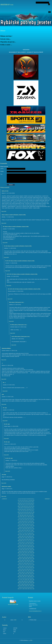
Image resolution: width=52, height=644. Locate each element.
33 (26, 503)
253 (33, 550)
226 (31, 544)
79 (33, 511)
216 (22, 542)
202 (20, 539)
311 (32, 563)
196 (21, 538)
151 (22, 527)
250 (26, 550)
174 (31, 532)
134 (28, 523)
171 (24, 532)
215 (20, 542)
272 (32, 554)
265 (31, 553)
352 (21, 574)
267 (20, 554)
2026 (15, 620)
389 (32, 581)
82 (22, 512)
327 (24, 568)
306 (20, 563)
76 (27, 511)
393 (26, 583)
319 (20, 566)
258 (30, 551)
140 (27, 524)
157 (21, 529)
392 (24, 583)
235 (21, 547)
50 (26, 506)
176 (20, 533)
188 (33, 535)
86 (30, 512)
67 (26, 509)
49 (24, 506)
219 (30, 542)
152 (25, 527)
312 (19, 565)
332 (20, 569)
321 (25, 566)
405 (24, 586)
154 (30, 527)
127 (27, 521)
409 (33, 586)
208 (19, 541)
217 (25, 542)
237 (26, 547)
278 (31, 556)
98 (21, 515)
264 (28, 553)
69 (30, 509)
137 (20, 524)
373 (25, 578)
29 (18, 503)
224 (26, 544)
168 (32, 530)
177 (22, 533)
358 (20, 575)
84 (26, 512)
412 (25, 587)
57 (23, 508)
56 (21, 508)
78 (31, 511)
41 (25, 505)
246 (32, 548)
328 (26, 568)
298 (32, 560)
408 (31, 586)
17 (28, 500)
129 (32, 521)
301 (24, 562)
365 (21, 577)
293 (20, 560)
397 (20, 584)
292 (33, 559)
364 (19, 577)
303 (28, 562)
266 (33, 553)
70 (32, 509)
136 (33, 523)
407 (28, 586)
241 (20, 548)
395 (31, 583)
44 (31, 505)
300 (21, 562)
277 (28, 556)
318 (33, 565)
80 (18, 512)
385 (22, 581)
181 (32, 533)
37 (34, 503)
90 (21, 514)
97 (19, 515)
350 (32, 572)
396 (33, 583)
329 (28, 568)
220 (32, 542)
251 (28, 550)
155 (32, 527)
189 (20, 536)
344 (33, 571)
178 (25, 533)
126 (25, 521)
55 (19, 508)
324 (32, 566)
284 (30, 557)
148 (31, 526)
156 (19, 529)
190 (22, 536)
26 (29, 502)
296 (27, 560)
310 (30, 563)
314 (24, 565)
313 (21, 565)
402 (32, 584)
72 (19, 511)
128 (30, 521)
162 (33, 529)
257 (27, 551)
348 (27, 572)
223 (24, 544)
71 (34, 509)
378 (21, 580)
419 (26, 589)
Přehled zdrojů (33, 620)
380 (26, 580)
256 (25, 551)
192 (27, 536)
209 (21, 541)
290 (28, 559)
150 (20, 527)
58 (25, 508)
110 (33, 517)
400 (27, 584)
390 (19, 583)
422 (33, 589)
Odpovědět (4, 211)
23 (23, 502)
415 (32, 587)
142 (32, 524)
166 (27, 530)
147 (28, 526)
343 (31, 571)
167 (30, 530)
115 (30, 518)
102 (30, 515)
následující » (48, 499)
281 (22, 557)
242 (22, 548)
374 (27, 578)
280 (20, 557)
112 (22, 518)
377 (19, 580)
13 (20, 500)
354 (26, 574)
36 (32, 503)
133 (26, 523)
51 (28, 506)
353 (24, 574)
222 (21, 544)
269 (25, 554)
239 (31, 547)
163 (20, 530)
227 (33, 544)
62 (33, 508)
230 (25, 545)
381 (28, 580)
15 (24, 500)
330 (31, 568)
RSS (31, 640)
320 (22, 566)
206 (30, 539)
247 (19, 550)
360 (25, 575)
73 (21, 511)
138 (22, 524)
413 (27, 587)
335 (27, 569)
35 (30, 503)
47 (20, 506)
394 (28, 583)
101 (27, 515)
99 (23, 515)
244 (27, 548)
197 (24, 538)
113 (25, 518)
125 (22, 521)
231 (27, 545)
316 (28, 565)
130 (19, 523)
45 (33, 505)
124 (20, 521)
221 (19, 544)
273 (19, 556)
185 (26, 535)
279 (33, 556)
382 (31, 580)
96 (33, 514)
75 (25, 511)
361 (27, 575)
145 (24, 526)
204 (25, 539)
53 (32, 506)
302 (26, 562)
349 (30, 572)
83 (24, 512)
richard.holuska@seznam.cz (35, 611)
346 (22, 572)
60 (29, 508)
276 (26, 556)
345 (20, 572)
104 (19, 517)
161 (31, 529)
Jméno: (2, 169)
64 (20, 509)
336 (30, 569)
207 (32, 539)
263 (26, 553)
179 (27, 533)
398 (22, 584)
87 (32, 512)
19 (32, 500)
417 (21, 589)
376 (32, 578)
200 (31, 538)
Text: (1, 174)
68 (28, 509)
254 (20, 551)
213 (31, 541)
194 (32, 536)
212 (28, 541)
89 (19, 514)
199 (28, 538)
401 (30, 584)
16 (26, 500)
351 (19, 574)
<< (5, 620)
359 (22, 575)
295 (25, 560)
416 (19, 589)
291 (31, 559)
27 (31, 502)
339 (21, 571)
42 (27, 505)
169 (19, 532)
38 (19, 505)
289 (26, 559)
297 (30, 560)
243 (25, 548)
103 (32, 515)
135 (31, 523)
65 (22, 509)
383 (33, 580)
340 (24, 571)
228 (20, 545)
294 (22, 560)
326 (21, 568)
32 (24, 503)
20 (34, 500)
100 (25, 515)
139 (25, 524)
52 (30, 506)
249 (24, 550)
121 (28, 520)
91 (23, 514)
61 (31, 508)
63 (18, 509)
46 (18, 506)
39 (21, 505)
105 (21, 517)
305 (33, 562)
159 (26, 529)
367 (26, 577)
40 (23, 505)
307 (22, 563)
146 (26, 526)
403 (19, 586)
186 (28, 535)
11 (33, 499)
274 (21, 556)
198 (26, 538)
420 (28, 589)
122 (31, 520)
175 (33, 532)
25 (27, 502)
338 (19, 571)
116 (32, 518)
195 (19, 538)
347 (25, 572)
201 (33, 538)
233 (32, 545)
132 (24, 523)
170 (21, 532)
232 (30, 545)
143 (19, 526)
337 (32, 569)
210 (24, 541)
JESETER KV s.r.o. (7, 5)
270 (27, 554)
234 (19, 547)
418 (24, 589)
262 (24, 553)
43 (29, 505)
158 (24, 529)
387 (27, 581)
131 (21, 523)
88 (34, 512)
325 (19, 568)
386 (25, 581)
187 (31, 535)
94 (29, 514)
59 (27, 508)
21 (19, 502)
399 (25, 584)
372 (22, 578)
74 (23, 511)
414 (30, 587)
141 (30, 524)
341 (26, 571)
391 (21, 583)
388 (30, 581)
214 (33, 541)
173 (28, 532)
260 (19, 553)
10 (31, 499)
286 (19, 559)
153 (27, 527)
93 (27, 514)
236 (24, 547)
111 (20, 518)
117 (19, 520)
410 (20, 587)
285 (32, 557)
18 (30, 500)
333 (22, 569)
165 (25, 530)
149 (33, 526)
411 (22, 587)
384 (20, 581)
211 (26, 541)
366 (24, 577)
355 (28, 574)
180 (30, 533)
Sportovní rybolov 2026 (13, 604)
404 (21, 586)
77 (29, 511)
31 (22, 503)
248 (21, 550)
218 (27, 542)
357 (33, 574)
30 (20, 503)
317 (31, 565)
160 (28, 529)
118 (21, 520)
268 (22, 554)
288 (24, 559)
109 (31, 517)
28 (33, 502)
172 (26, 532)
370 (33, 577)
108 (28, 517)
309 (27, 563)
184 (24, 535)
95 (31, 514)
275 (24, 556)
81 (20, 512)
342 (28, 571)
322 (27, 566)
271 (30, 554)
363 (32, 575)
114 (27, 518)
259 (32, 551)
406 (26, 586)
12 (18, 500)
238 (28, 547)
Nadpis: (2, 171)
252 (31, 550)
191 (25, 536)
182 (19, 535)
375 (30, 578)
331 (33, 568)
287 (21, 559)
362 (30, 575)
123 (33, 520)
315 (26, 565)
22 (21, 502)
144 (21, 526)
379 (24, 580)
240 (33, 547)
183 (21, 535)
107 (26, 517)
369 (31, 577)
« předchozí (4, 499)
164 (22, 530)
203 (22, 539)
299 (19, 562)
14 (22, 500)
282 (25, 557)
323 (30, 566)
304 (31, 562)
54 (34, 506)
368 (28, 577)
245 (30, 548)
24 (25, 502)
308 (25, 563)
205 (27, 539)
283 (27, 557)
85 (28, 512)
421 (31, 589)
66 (24, 509)
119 (24, 520)
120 (26, 520)
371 (20, 578)
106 (24, 517)
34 (28, 503)
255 (22, 551)
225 (28, 544)
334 (25, 569)
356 (31, 574)
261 (21, 553)
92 (25, 514)
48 (22, 506)
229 (22, 545)
